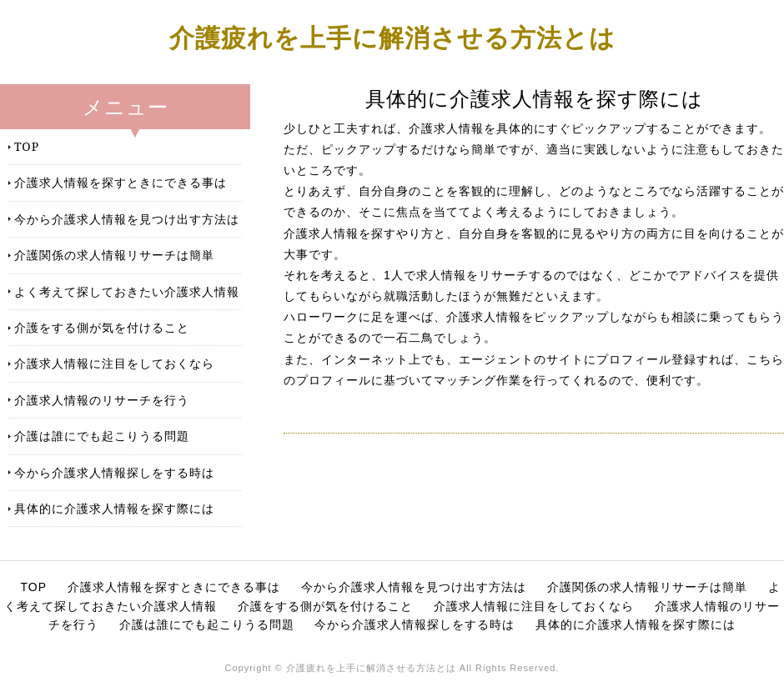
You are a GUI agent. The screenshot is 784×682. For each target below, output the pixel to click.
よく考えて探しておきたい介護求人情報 (127, 291)
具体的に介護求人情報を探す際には (114, 508)
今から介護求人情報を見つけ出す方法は (127, 219)
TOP (27, 146)
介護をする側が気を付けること (102, 327)
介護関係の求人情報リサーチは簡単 (114, 255)
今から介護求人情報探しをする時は (114, 472)
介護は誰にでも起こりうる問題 (102, 436)
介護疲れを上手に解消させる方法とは (392, 37)
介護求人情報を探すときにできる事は (121, 182)
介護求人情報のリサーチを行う (102, 400)
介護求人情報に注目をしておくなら (114, 363)
